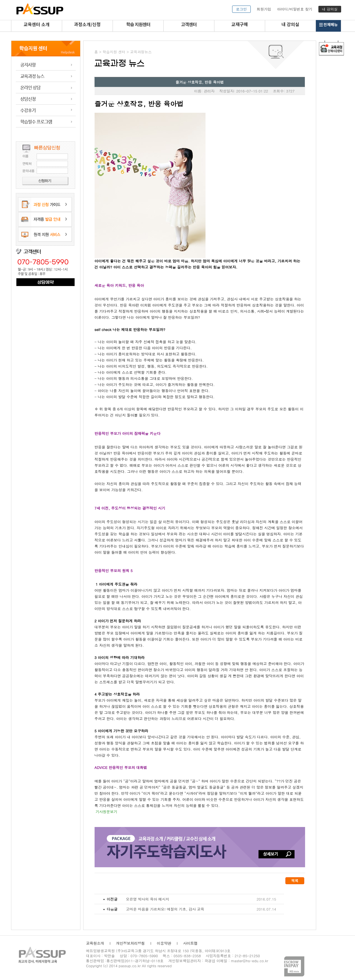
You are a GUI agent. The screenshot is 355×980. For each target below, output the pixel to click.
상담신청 (46, 99)
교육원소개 (95, 943)
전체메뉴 (328, 25)
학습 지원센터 (138, 25)
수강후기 (46, 110)
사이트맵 (190, 943)
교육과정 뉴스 (46, 76)
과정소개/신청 (87, 25)
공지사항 (46, 65)
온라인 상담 (46, 88)
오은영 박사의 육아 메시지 (148, 899)
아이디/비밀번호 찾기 (295, 9)
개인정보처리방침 (130, 943)
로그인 (241, 9)
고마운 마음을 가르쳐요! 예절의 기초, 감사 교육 (165, 909)
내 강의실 (330, 9)
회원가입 (264, 9)
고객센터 (189, 25)
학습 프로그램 (46, 122)
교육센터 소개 (37, 25)
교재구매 (240, 25)
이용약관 (164, 943)
